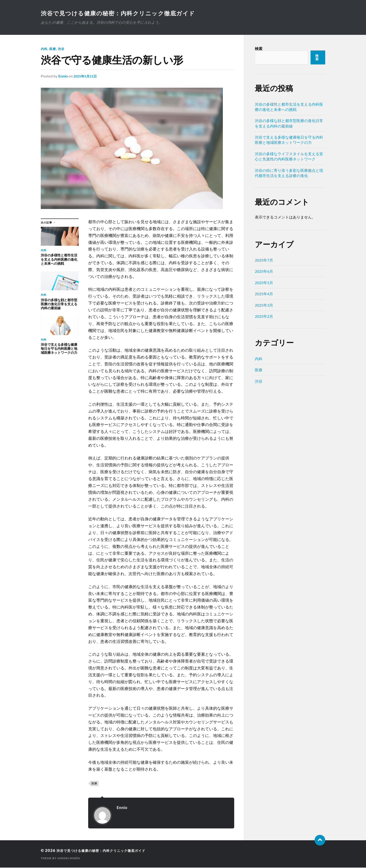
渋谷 (62, 49)
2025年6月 (264, 272)
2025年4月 (264, 294)
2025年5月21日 (87, 76)
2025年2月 (264, 317)
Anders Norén (70, 859)
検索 (259, 49)
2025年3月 (264, 306)
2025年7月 (264, 261)
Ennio (63, 76)
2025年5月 (264, 283)
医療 (53, 49)
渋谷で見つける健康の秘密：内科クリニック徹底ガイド (125, 13)
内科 (44, 49)
